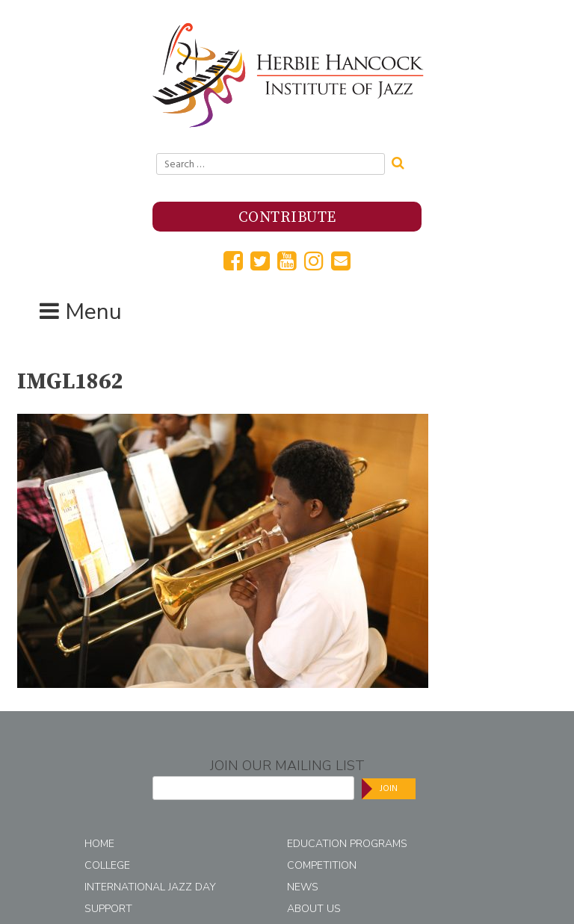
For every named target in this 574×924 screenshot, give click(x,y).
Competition (322, 865)
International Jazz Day (150, 887)
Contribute (287, 218)
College (107, 865)
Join (389, 788)
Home (99, 844)
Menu (93, 312)
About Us (314, 909)
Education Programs (347, 844)
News (303, 887)
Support (108, 909)
